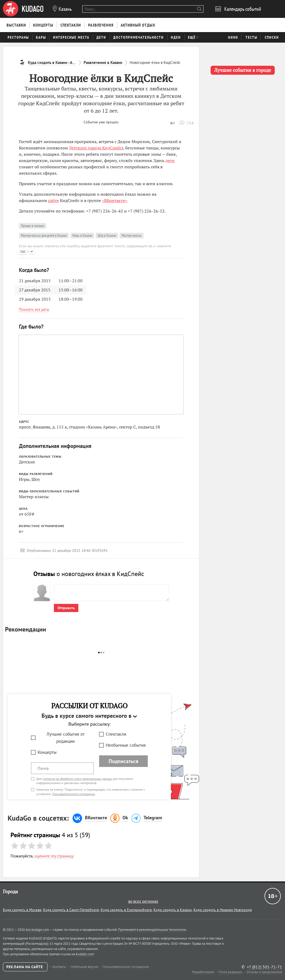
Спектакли (116, 734)
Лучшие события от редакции (66, 738)
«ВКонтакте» (114, 200)
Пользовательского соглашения (73, 794)
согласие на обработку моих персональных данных (78, 779)
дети (170, 160)
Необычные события (126, 745)
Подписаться (123, 761)
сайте (54, 200)
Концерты (47, 752)
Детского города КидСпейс (95, 148)
